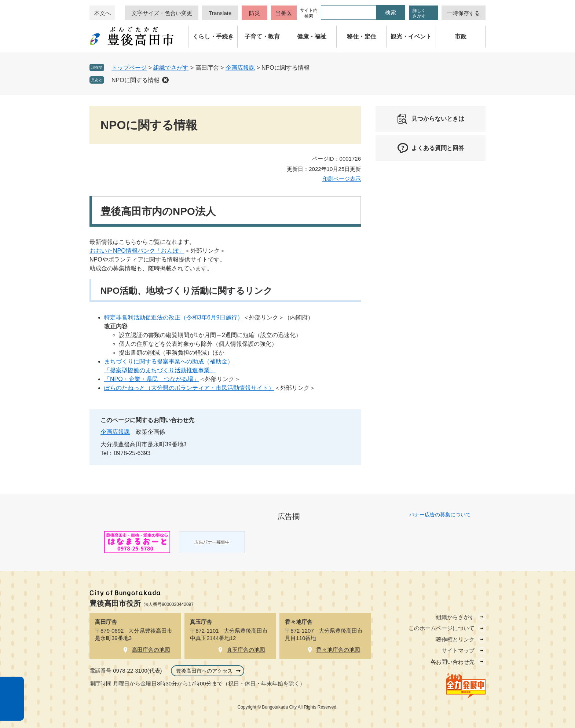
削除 (165, 80)
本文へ (102, 13)
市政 (461, 36)
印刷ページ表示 (342, 179)
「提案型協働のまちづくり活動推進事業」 (160, 370)
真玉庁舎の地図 (246, 650)
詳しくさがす (419, 13)
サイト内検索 (309, 13)
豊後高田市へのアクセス (204, 671)
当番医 (284, 13)
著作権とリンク (455, 639)
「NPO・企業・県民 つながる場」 (152, 379)
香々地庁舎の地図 (338, 650)
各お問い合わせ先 (453, 662)
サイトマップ (458, 650)
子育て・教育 (262, 36)
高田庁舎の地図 (151, 650)
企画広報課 (240, 68)
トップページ (129, 68)
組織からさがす (455, 617)
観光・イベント (411, 36)
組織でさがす (171, 68)
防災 (254, 13)
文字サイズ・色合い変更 (162, 13)
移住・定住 (362, 36)
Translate (220, 13)
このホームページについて (442, 628)
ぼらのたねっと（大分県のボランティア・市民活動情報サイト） (189, 388)
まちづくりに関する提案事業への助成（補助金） (169, 361)
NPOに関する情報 (135, 80)
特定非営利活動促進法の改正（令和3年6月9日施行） (174, 317)
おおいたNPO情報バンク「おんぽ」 (137, 251)
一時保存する (464, 13)
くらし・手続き (213, 36)
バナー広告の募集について (440, 515)
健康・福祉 (312, 36)
